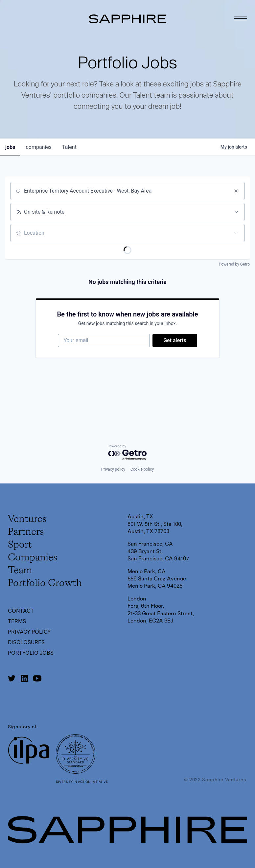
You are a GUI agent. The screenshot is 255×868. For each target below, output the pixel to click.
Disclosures (26, 642)
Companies (33, 558)
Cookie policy (142, 469)
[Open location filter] (236, 233)
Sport (20, 545)
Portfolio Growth (45, 583)
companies (39, 147)
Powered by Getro (234, 264)
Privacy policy (113, 469)
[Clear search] (236, 191)
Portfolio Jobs (31, 653)
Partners (26, 532)
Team (20, 571)
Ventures (27, 519)
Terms (17, 621)
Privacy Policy (29, 632)
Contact (21, 611)
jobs (10, 147)
